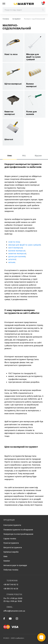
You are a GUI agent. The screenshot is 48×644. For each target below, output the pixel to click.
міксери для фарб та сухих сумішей (24, 245)
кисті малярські (15, 248)
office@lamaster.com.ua (14, 611)
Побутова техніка (11, 570)
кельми (12, 262)
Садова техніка (10, 539)
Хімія (5, 556)
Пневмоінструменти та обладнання (18, 530)
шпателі (12, 259)
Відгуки (38, 156)
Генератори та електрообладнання (18, 534)
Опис (10, 156)
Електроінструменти (12, 525)
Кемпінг (7, 561)
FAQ (24, 156)
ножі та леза (14, 242)
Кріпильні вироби (11, 552)
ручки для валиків (17, 256)
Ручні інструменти (11, 543)
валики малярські (17, 251)
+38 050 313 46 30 (11, 589)
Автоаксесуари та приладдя (15, 565)
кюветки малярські (17, 254)
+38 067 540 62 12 (11, 585)
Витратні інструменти (13, 548)
